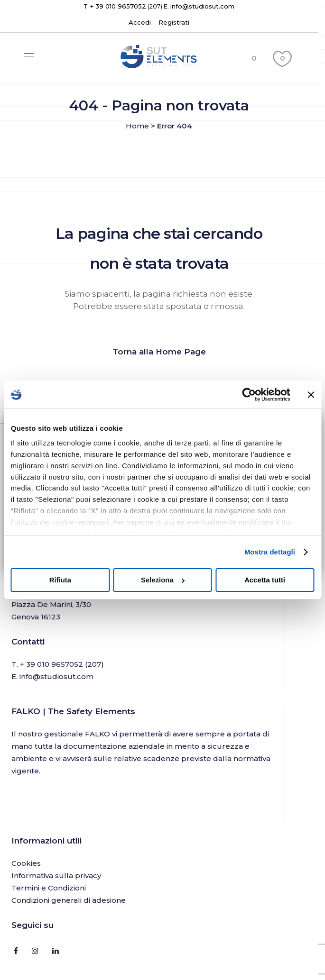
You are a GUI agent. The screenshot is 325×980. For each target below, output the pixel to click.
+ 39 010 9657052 (118, 6)
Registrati (174, 22)
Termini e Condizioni (49, 888)
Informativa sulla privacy (56, 876)
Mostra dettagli (270, 552)
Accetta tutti (265, 580)
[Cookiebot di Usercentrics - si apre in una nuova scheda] (248, 395)
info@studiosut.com (202, 6)
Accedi (140, 22)
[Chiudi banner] (311, 395)
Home (137, 126)
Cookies (26, 863)
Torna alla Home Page (159, 352)
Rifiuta (60, 580)
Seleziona (163, 580)
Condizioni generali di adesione (69, 900)
